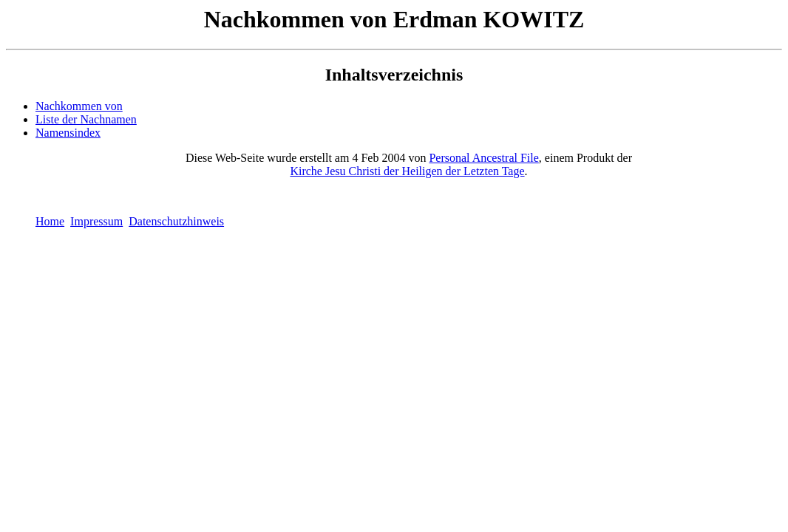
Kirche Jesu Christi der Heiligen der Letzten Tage (407, 171)
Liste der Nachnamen (86, 119)
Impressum (96, 221)
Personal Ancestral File (483, 158)
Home (50, 221)
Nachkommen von (79, 106)
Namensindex (68, 133)
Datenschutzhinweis (176, 221)
